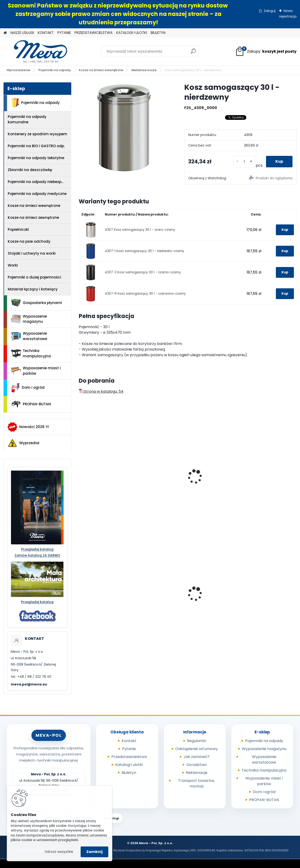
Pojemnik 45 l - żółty (211, 591)
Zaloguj (270, 11)
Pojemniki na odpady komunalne (27, 119)
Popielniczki (18, 229)
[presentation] (81, 472)
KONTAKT (46, 33)
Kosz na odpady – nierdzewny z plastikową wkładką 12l (270, 480)
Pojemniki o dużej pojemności (34, 277)
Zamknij (94, 852)
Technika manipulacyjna (31, 353)
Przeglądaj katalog (37, 549)
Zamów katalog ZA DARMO (37, 555)
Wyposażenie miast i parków (36, 371)
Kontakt (129, 741)
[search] (193, 53)
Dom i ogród (28, 388)
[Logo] (36, 51)
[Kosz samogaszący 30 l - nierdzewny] (124, 128)
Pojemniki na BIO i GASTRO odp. (36, 146)
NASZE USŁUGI (22, 33)
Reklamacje (197, 773)
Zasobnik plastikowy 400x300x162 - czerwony (270, 593)
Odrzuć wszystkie (59, 852)
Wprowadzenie (18, 70)
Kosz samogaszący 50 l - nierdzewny (104, 478)
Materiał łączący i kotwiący (33, 289)
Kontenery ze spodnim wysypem (37, 134)
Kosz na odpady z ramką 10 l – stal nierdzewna (154, 480)
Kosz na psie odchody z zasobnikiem (104, 593)
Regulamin (197, 741)
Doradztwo (197, 765)
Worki (13, 265)
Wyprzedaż (23, 443)
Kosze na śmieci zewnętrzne (33, 218)
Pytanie (129, 749)
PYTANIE (64, 33)
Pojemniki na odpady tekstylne (36, 158)
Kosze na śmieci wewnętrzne (101, 70)
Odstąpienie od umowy (197, 749)
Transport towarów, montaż (197, 783)
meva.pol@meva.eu (29, 684)
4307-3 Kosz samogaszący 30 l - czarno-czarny (143, 272)
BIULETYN (158, 33)
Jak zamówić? (197, 757)
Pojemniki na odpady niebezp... (36, 182)
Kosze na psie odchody (29, 241)
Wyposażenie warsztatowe (29, 336)
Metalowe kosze (144, 70)
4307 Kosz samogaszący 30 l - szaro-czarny (140, 230)
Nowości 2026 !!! (28, 427)
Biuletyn (129, 773)
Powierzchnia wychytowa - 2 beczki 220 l (157, 593)
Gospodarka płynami (36, 303)
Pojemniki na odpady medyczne (37, 194)
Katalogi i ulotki (129, 765)
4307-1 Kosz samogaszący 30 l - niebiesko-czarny (144, 251)
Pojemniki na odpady (55, 70)
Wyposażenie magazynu (29, 319)
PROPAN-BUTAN (31, 404)
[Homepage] (5, 33)
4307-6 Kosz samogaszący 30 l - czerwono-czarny (145, 294)
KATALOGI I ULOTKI (132, 33)
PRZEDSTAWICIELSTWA (94, 33)
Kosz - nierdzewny (209, 467)
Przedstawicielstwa (129, 757)
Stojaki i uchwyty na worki (32, 253)
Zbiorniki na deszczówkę (30, 170)
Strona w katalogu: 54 (101, 391)
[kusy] (244, 162)
